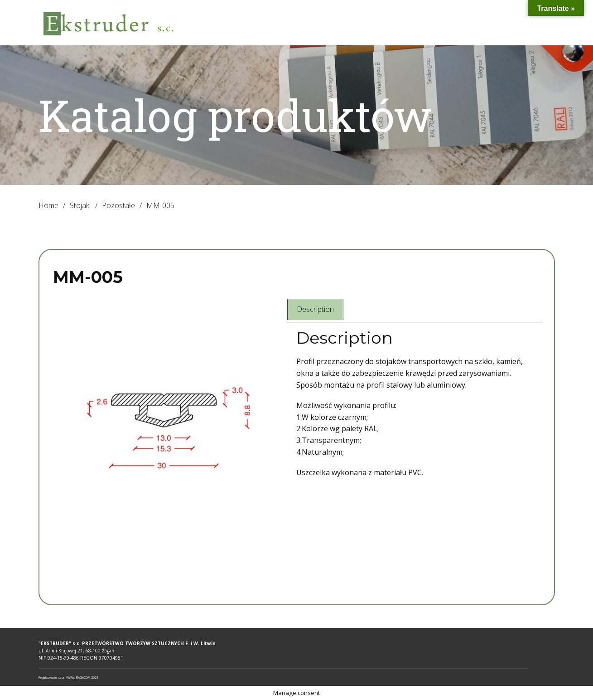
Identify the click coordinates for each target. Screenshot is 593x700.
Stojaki (80, 205)
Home (48, 205)
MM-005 (88, 277)
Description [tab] (315, 309)
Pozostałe (118, 205)
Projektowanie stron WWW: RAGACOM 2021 (68, 678)
